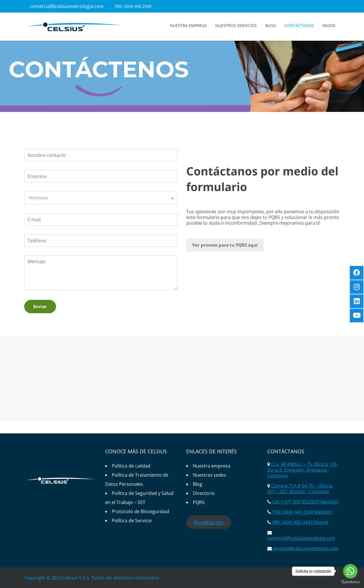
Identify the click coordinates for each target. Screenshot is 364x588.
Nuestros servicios (236, 25)
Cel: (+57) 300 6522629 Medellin (305, 502)
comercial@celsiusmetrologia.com (67, 6)
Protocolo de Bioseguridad (140, 511)
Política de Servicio (132, 521)
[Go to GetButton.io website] (350, 582)
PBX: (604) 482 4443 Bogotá (300, 522)
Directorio (204, 493)
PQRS (199, 502)
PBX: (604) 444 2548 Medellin (302, 512)
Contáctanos (299, 25)
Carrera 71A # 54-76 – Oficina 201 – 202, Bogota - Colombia (300, 489)
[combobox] (101, 198)
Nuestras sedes (209, 475)
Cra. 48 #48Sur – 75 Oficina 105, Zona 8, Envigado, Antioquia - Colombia (303, 470)
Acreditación (209, 522)
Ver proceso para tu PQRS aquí (225, 245)
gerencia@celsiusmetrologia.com (305, 548)
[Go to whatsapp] (350, 571)
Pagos (329, 25)
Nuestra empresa (188, 25)
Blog (271, 25)
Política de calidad (131, 466)
